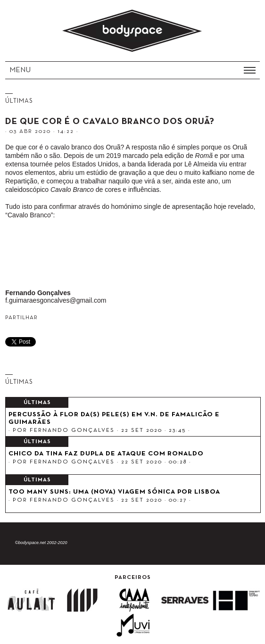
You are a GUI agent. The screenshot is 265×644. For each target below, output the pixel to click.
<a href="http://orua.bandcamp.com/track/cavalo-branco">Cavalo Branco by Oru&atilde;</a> (131, 256)
